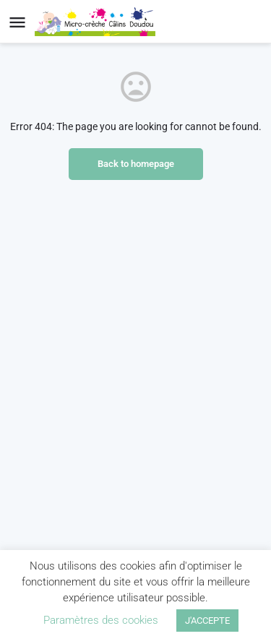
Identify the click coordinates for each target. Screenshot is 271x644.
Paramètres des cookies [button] (101, 620)
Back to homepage (136, 164)
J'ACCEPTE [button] (207, 621)
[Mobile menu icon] (17, 22)
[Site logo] (97, 22)
